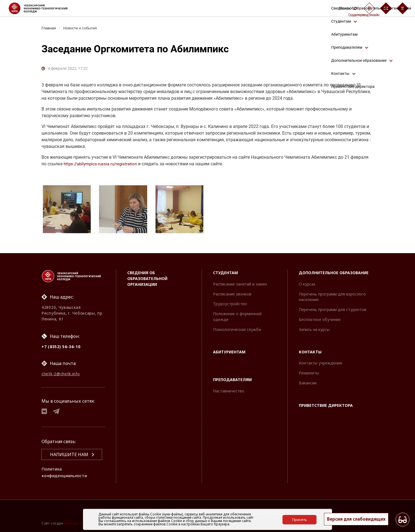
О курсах (307, 282)
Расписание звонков (232, 292)
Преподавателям (232, 378)
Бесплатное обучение (320, 318)
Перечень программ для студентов (333, 308)
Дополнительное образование (334, 271)
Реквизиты (309, 371)
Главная (49, 28)
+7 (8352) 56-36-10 (61, 345)
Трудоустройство (230, 302)
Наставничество (229, 389)
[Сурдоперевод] (369, 8)
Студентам (225, 271)
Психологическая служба (237, 327)
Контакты (310, 350)
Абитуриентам (229, 350)
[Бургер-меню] (403, 8)
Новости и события (82, 28)
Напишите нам (69, 454)
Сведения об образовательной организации (147, 277)
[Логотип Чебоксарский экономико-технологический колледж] (42, 8)
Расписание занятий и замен (240, 282)
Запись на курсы (314, 327)
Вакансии (308, 381)
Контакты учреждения (320, 361)
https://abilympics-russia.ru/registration (103, 164)
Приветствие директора (326, 403)
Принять (299, 519)
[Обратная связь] (386, 8)
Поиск (348, 8)
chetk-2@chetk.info (61, 372)
